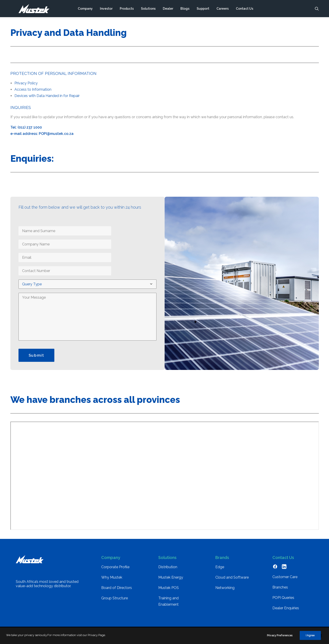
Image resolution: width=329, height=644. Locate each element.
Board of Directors (117, 588)
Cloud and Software (232, 577)
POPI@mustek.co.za (56, 134)
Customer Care (285, 577)
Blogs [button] (185, 10)
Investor (106, 10)
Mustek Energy (171, 577)
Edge (220, 567)
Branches (280, 587)
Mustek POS (169, 588)
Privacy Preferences (280, 635)
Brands (222, 557)
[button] (317, 10)
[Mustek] (30, 10)
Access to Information (33, 89)
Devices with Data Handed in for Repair (47, 96)
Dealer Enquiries (286, 608)
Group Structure (115, 598)
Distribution (168, 567)
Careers (222, 10)
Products (127, 10)
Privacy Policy (26, 83)
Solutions (148, 10)
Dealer (168, 10)
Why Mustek (112, 577)
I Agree (310, 635)
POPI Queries (283, 598)
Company (85, 10)
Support (203, 10)
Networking (225, 588)
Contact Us (244, 10)
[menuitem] (85, 10)
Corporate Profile (115, 567)
